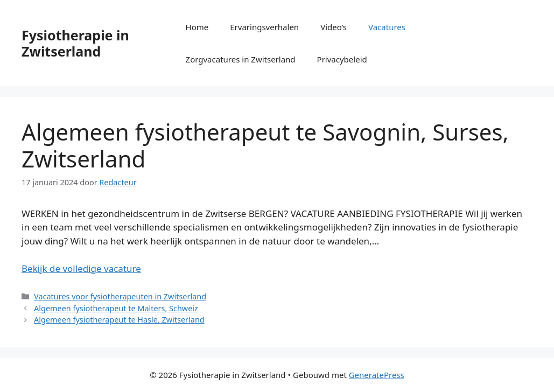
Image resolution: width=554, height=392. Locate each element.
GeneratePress (377, 375)
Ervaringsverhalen (264, 27)
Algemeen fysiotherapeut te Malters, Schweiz (116, 308)
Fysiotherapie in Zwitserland (75, 43)
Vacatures (387, 27)
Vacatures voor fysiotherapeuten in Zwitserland (120, 296)
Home (197, 27)
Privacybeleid (342, 59)
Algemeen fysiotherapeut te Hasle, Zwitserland (119, 320)
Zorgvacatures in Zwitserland (241, 59)
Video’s (334, 27)
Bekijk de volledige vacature (81, 268)
